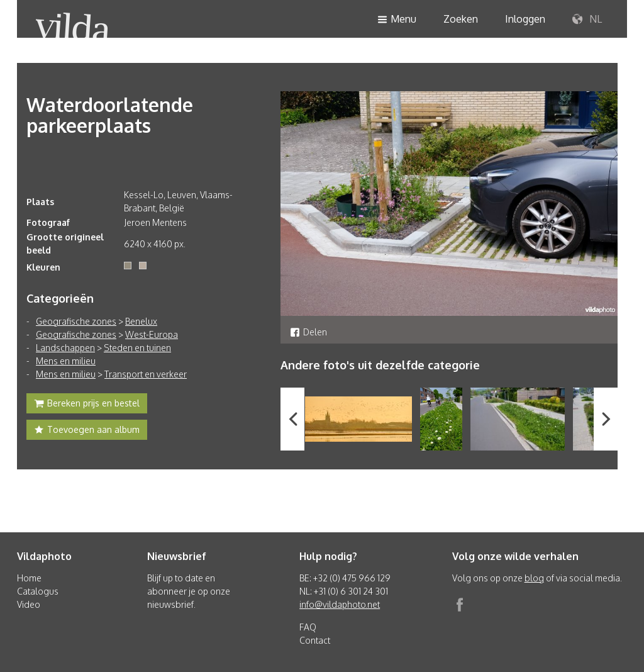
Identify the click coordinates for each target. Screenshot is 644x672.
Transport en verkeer (146, 374)
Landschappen (65, 348)
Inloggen (525, 19)
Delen (308, 332)
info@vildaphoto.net (340, 604)
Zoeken (461, 19)
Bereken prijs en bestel (87, 405)
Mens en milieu (66, 361)
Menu (397, 20)
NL (587, 20)
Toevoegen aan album (87, 431)
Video (29, 604)
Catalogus (38, 591)
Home (29, 578)
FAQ (308, 627)
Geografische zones (76, 321)
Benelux (141, 321)
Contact (315, 640)
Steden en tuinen (137, 348)
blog (534, 578)
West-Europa (152, 334)
